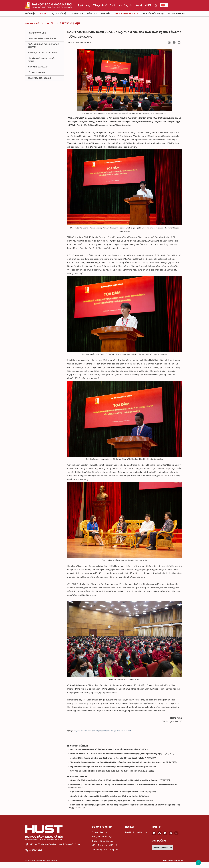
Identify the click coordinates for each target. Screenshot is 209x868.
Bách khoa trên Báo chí (40, 78)
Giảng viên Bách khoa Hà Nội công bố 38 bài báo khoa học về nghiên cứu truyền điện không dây (114, 786)
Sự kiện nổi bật (60, 14)
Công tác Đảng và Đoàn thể (42, 39)
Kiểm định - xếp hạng (38, 67)
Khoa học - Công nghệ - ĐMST (42, 53)
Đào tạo (92, 14)
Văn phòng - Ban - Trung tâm (105, 855)
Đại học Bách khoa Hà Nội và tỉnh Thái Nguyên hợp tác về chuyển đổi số (103, 755)
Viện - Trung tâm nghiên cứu (105, 851)
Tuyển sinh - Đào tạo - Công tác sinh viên (43, 46)
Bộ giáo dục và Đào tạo (136, 838)
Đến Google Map (163, 853)
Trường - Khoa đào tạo (102, 846)
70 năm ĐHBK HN (176, 14)
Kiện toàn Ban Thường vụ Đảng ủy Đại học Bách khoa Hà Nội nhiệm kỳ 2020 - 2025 (107, 798)
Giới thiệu (30, 14)
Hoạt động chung (37, 33)
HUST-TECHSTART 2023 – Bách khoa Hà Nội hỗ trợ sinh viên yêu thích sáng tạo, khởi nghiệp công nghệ (116, 759)
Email (113, 5)
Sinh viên (106, 14)
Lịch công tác (125, 5)
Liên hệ (138, 5)
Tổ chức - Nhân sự (37, 73)
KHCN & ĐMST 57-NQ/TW (127, 14)
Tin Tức (44, 14)
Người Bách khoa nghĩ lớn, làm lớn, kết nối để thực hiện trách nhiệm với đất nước (107, 772)
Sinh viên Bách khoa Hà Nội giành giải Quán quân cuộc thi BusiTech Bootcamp (106, 777)
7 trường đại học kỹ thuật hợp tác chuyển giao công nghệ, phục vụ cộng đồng (105, 806)
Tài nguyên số (100, 5)
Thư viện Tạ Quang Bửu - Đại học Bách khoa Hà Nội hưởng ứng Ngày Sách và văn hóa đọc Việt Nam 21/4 (117, 768)
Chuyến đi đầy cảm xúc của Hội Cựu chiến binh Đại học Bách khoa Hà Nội (104, 802)
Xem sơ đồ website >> (173, 866)
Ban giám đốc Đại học (102, 842)
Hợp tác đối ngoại (153, 14)
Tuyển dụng (84, 5)
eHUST (148, 5)
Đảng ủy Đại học (100, 838)
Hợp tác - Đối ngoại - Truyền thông (42, 60)
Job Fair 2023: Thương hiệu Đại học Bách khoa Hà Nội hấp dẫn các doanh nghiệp (107, 764)
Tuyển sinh (77, 14)
